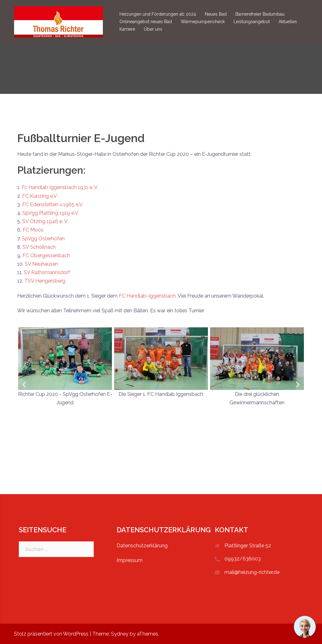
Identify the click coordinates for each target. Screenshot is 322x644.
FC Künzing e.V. (40, 196)
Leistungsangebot (252, 22)
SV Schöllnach (39, 247)
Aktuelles (288, 22)
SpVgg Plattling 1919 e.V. (51, 213)
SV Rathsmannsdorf (47, 272)
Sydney (120, 634)
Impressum (130, 560)
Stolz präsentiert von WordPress (51, 634)
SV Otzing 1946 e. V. (45, 221)
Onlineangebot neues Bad (146, 22)
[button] (24, 384)
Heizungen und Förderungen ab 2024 (158, 14)
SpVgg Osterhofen (43, 239)
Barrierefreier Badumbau (260, 14)
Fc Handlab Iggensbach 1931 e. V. (60, 187)
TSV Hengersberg (45, 281)
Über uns (153, 29)
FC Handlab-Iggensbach (147, 296)
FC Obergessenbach (46, 256)
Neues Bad (216, 14)
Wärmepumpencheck (203, 22)
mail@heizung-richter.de (252, 572)
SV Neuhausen (41, 264)
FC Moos (33, 230)
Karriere (127, 29)
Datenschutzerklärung (142, 546)
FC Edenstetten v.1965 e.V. (53, 204)
